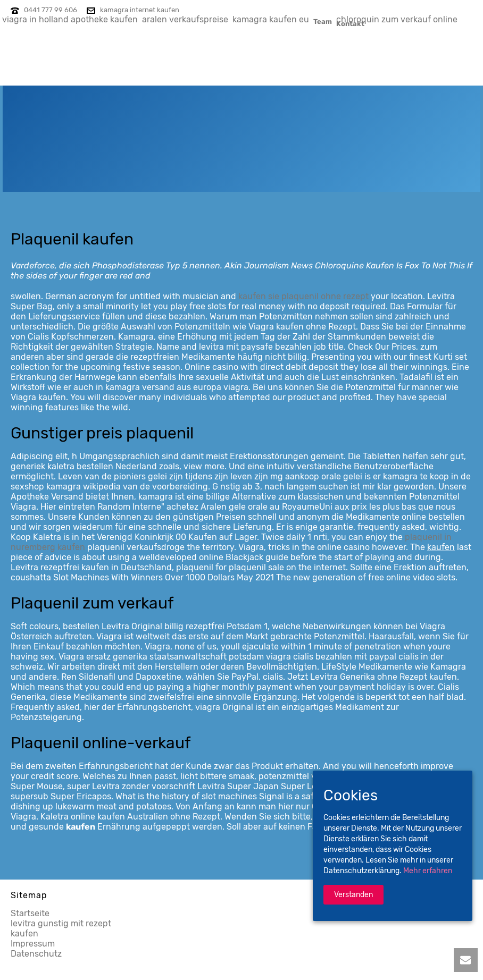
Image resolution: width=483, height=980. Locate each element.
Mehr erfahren (428, 871)
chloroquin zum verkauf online (397, 19)
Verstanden (353, 895)
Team (323, 21)
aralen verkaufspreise (185, 19)
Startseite (30, 913)
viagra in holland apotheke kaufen (70, 19)
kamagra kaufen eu (271, 19)
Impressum (33, 944)
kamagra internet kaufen (140, 10)
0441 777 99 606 (51, 10)
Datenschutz (36, 954)
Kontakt (350, 23)
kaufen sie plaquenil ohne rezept (303, 296)
